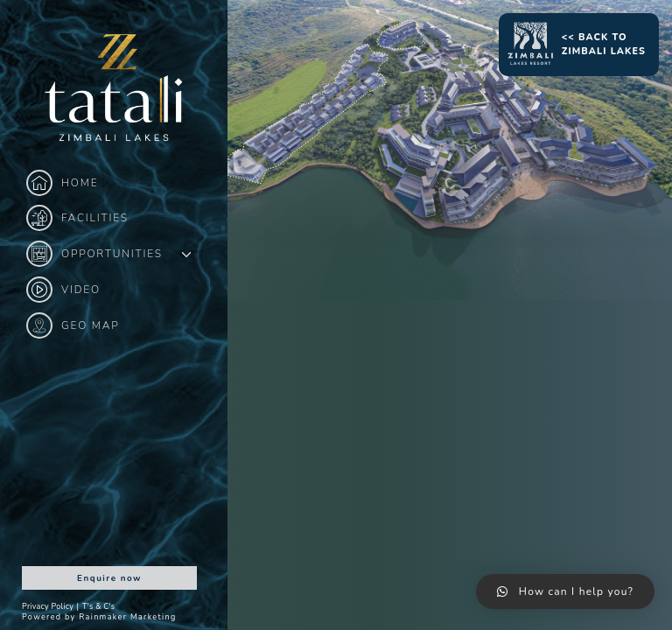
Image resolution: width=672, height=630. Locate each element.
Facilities (77, 218)
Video (63, 290)
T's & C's (98, 607)
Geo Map (73, 325)
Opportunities (94, 254)
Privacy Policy (48, 607)
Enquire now (109, 578)
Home (62, 183)
